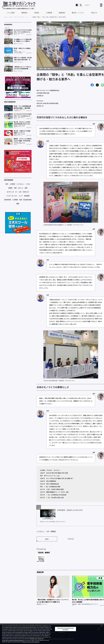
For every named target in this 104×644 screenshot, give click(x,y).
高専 (26, 188)
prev (47, 539)
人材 (48, 532)
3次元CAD (26, 192)
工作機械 (15, 200)
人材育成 (12, 184)
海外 (7, 184)
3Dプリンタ (10, 192)
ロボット (21, 188)
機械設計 (25, 13)
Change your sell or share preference (31, 642)
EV (16, 192)
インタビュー (41, 532)
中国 (15, 188)
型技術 (37, 13)
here (31, 631)
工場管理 (49, 13)
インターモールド (12, 196)
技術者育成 (8, 200)
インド (21, 196)
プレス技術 (11, 13)
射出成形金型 (27, 200)
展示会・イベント (78, 13)
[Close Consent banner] (102, 626)
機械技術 (62, 13)
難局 (18, 204)
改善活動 (27, 196)
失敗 (21, 200)
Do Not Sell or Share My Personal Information (13, 640)
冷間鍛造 (53, 532)
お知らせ (94, 13)
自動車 (10, 188)
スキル (28, 184)
